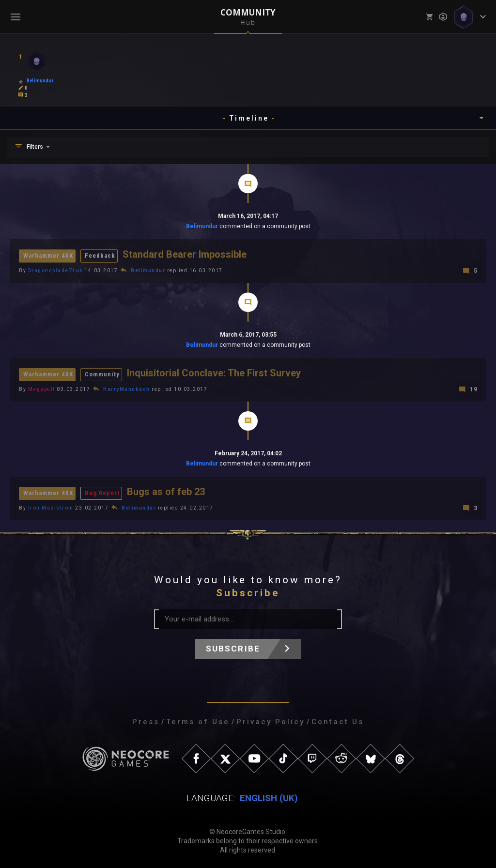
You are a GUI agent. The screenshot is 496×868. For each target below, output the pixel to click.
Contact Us (338, 720)
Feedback (100, 256)
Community (102, 374)
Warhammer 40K (48, 256)
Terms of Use (198, 720)
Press (146, 720)
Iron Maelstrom (51, 506)
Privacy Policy (271, 720)
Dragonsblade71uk (55, 270)
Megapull (42, 388)
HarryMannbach (127, 388)
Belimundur (202, 226)
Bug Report (102, 492)
